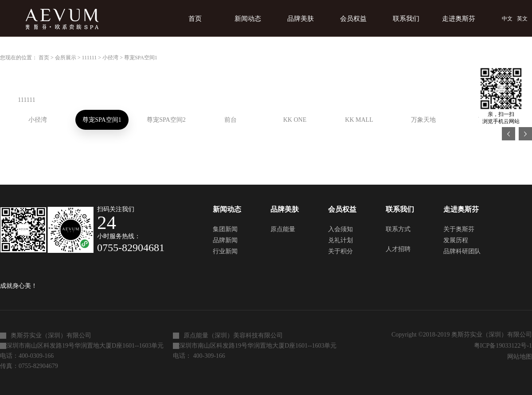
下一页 (525, 134)
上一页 (509, 134)
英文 (522, 19)
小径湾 (110, 58)
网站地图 (518, 357)
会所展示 (66, 58)
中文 (507, 19)
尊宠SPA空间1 (141, 58)
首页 (195, 19)
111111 (90, 58)
